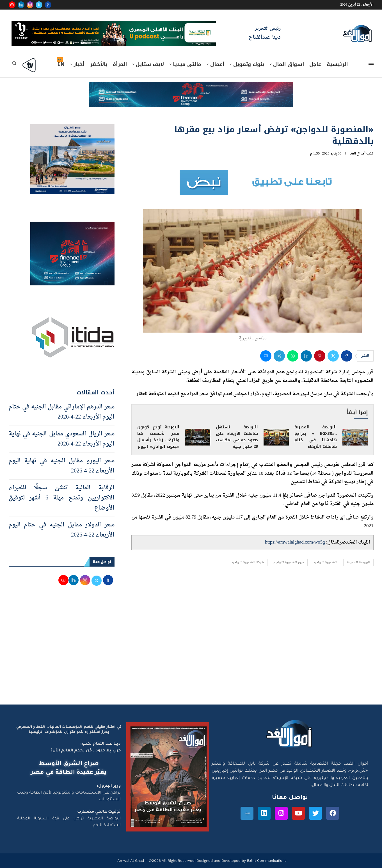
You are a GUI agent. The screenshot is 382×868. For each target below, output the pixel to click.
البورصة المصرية (358, 563)
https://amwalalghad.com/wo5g (295, 542)
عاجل (315, 64)
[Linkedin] (21, 5)
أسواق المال (289, 64)
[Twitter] (39, 5)
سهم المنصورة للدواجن (289, 563)
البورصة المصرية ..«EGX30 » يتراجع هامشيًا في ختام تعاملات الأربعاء (315, 437)
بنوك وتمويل (249, 64)
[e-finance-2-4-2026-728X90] (191, 87)
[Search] (14, 65)
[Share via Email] (266, 356)
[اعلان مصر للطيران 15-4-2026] (72, 129)
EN (61, 64)
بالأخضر (99, 64)
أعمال (217, 64)
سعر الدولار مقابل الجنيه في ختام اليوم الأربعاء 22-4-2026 (62, 530)
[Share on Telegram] (279, 356)
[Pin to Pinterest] (320, 356)
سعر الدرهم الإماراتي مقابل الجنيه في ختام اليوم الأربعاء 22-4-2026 (62, 412)
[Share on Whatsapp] (293, 356)
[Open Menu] (371, 65)
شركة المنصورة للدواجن (248, 563)
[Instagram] (30, 5)
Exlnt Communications (266, 861)
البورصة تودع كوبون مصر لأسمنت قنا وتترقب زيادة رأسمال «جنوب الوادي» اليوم (158, 437)
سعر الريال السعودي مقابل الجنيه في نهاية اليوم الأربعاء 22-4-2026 (62, 439)
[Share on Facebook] (347, 356)
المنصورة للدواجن (325, 563)
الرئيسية (337, 64)
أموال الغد (358, 154)
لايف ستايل (150, 64)
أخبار (79, 64)
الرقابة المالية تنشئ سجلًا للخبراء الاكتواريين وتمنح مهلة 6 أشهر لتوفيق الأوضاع (62, 498)
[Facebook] (48, 5)
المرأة (120, 64)
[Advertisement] (191, 651)
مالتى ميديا (187, 64)
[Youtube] (12, 5)
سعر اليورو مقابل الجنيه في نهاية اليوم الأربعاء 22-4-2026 (62, 466)
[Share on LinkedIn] (306, 356)
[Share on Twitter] (333, 356)
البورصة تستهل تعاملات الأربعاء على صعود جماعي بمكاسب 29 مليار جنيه (237, 437)
